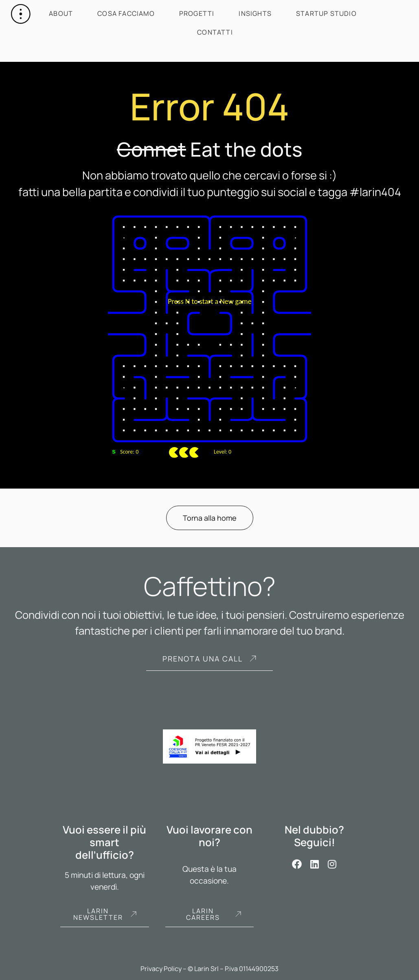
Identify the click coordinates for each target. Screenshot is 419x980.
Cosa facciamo (126, 13)
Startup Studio (326, 13)
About (61, 13)
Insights (255, 13)
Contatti (215, 32)
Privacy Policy (161, 969)
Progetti (197, 13)
